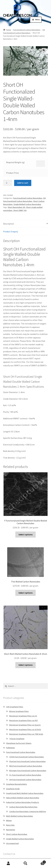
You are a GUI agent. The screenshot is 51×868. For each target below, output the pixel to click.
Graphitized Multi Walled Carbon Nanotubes (25, 793)
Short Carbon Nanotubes (17, 834)
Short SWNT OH (20, 210)
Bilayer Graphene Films (19, 711)
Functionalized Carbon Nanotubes (27, 30)
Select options (26, 534)
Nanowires (11, 830)
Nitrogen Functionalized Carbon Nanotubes (28, 771)
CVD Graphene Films (15, 707)
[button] (44, 50)
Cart (40, 861)
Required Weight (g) (15, 162)
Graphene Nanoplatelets (17, 784)
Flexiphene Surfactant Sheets (19, 743)
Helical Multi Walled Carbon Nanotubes (23, 798)
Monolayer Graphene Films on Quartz (25, 725)
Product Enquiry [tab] (11, 232)
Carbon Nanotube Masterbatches (23, 807)
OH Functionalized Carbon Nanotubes (25, 780)
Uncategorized (12, 843)
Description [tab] (9, 224)
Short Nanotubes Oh (16, 207)
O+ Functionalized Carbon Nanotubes (25, 775)
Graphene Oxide (13, 789)
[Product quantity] (8, 183)
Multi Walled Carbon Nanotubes (20, 816)
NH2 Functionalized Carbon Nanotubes (26, 766)
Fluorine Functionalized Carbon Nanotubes (27, 761)
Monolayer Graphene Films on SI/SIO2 (25, 730)
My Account (8, 863)
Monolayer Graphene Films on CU (23, 716)
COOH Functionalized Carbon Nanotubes (27, 757)
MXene (9, 820)
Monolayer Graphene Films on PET (24, 720)
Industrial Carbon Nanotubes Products (23, 802)
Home (9, 30)
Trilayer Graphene (17, 739)
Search (26, 863)
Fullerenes (10, 748)
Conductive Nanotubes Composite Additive (28, 811)
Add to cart (23, 183)
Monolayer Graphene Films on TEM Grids (26, 734)
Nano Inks (10, 825)
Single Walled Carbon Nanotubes (27, 204)
